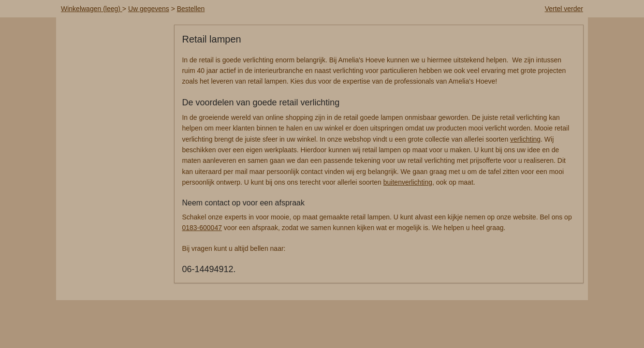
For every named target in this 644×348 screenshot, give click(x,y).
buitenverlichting (408, 182)
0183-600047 (202, 228)
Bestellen (191, 9)
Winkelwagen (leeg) (92, 9)
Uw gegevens (149, 9)
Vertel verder (564, 9)
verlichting (525, 139)
